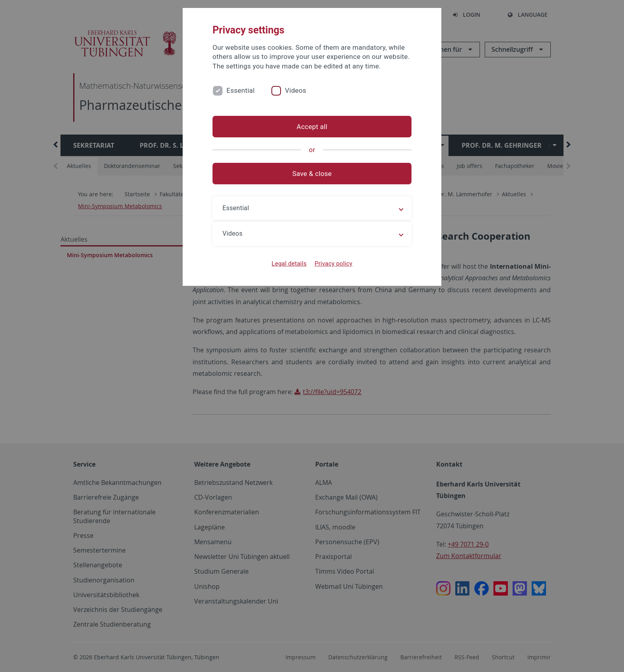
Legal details (289, 264)
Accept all (312, 127)
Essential (241, 90)
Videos (296, 90)
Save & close (312, 174)
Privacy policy (333, 264)
